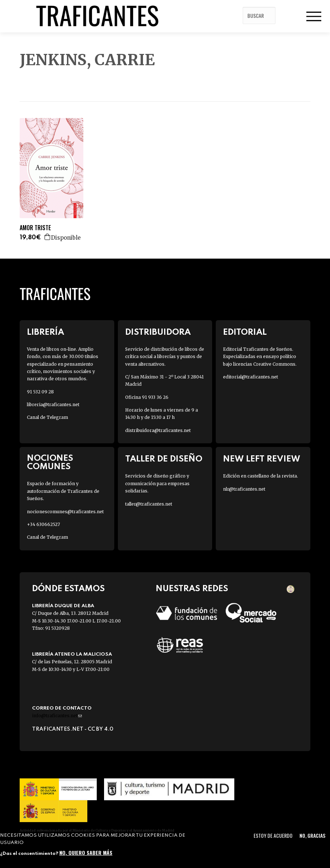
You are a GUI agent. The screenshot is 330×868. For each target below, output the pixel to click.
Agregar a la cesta (48, 237)
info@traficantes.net (57, 716)
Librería (45, 332)
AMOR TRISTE (35, 228)
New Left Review (262, 459)
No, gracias (312, 835)
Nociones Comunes (50, 463)
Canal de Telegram (47, 417)
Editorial (245, 332)
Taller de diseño (164, 459)
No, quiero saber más (86, 853)
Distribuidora (158, 332)
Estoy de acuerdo (273, 835)
